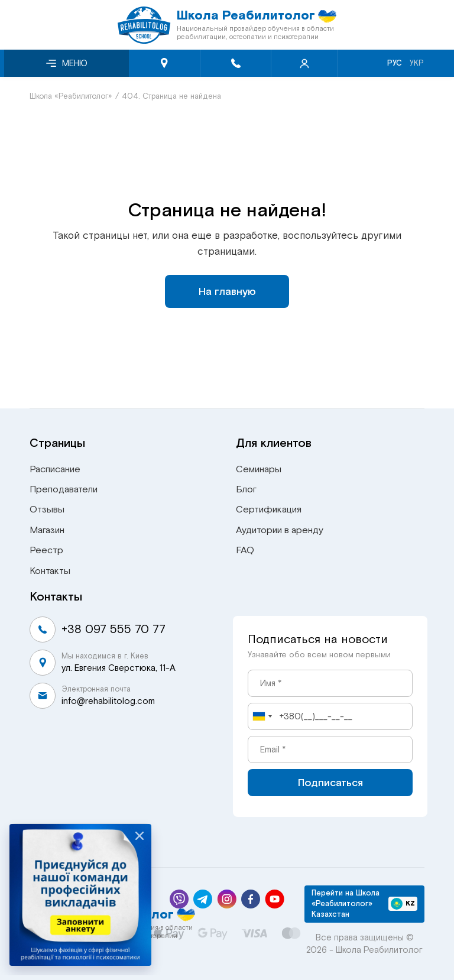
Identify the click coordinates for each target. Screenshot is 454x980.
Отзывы (47, 510)
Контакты (50, 571)
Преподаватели (64, 489)
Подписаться (330, 783)
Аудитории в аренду (280, 530)
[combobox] (262, 716)
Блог (246, 489)
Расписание (55, 469)
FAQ (245, 550)
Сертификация (269, 510)
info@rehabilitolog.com (108, 701)
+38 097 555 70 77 (113, 629)
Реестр (46, 550)
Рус (395, 63)
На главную (227, 291)
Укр (417, 63)
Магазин (47, 530)
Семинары (259, 469)
